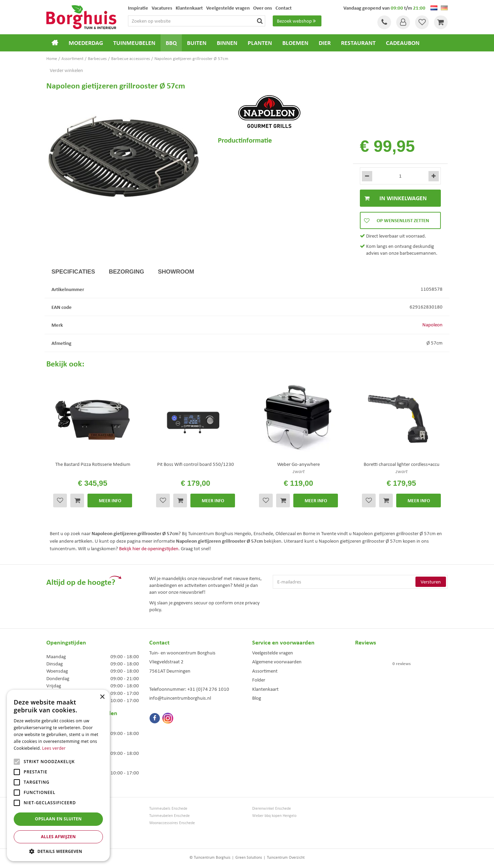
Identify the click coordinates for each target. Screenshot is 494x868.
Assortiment (265, 671)
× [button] (102, 697)
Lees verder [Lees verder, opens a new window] (54, 748)
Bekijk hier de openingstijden (149, 548)
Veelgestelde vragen (273, 653)
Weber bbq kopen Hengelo (274, 816)
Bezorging (126, 272)
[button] (58, 851)
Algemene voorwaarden (277, 662)
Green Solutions (249, 857)
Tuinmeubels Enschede (168, 809)
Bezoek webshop (297, 21)
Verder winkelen (66, 70)
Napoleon (432, 325)
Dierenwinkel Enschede (272, 809)
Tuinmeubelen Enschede (169, 816)
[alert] (58, 775)
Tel (384, 22)
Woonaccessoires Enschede (172, 823)
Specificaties (73, 272)
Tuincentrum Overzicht (286, 857)
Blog (257, 698)
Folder (259, 680)
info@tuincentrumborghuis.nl (180, 698)
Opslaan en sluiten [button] (58, 819)
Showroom (176, 272)
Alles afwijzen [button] (58, 837)
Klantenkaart (265, 689)
